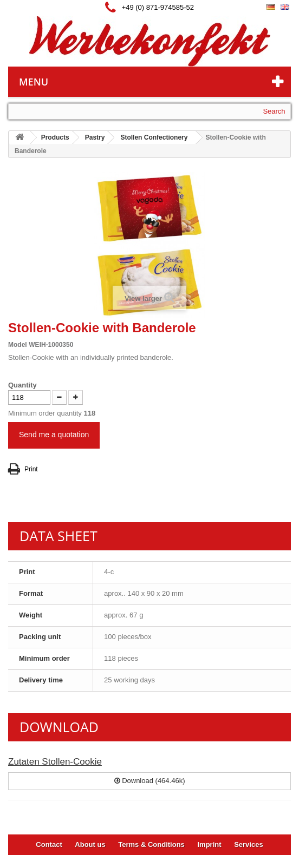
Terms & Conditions (151, 844)
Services (249, 844)
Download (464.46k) (150, 781)
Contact (49, 844)
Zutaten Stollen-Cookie (55, 762)
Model (18, 345)
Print (31, 469)
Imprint (209, 844)
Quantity (22, 385)
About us (90, 844)
